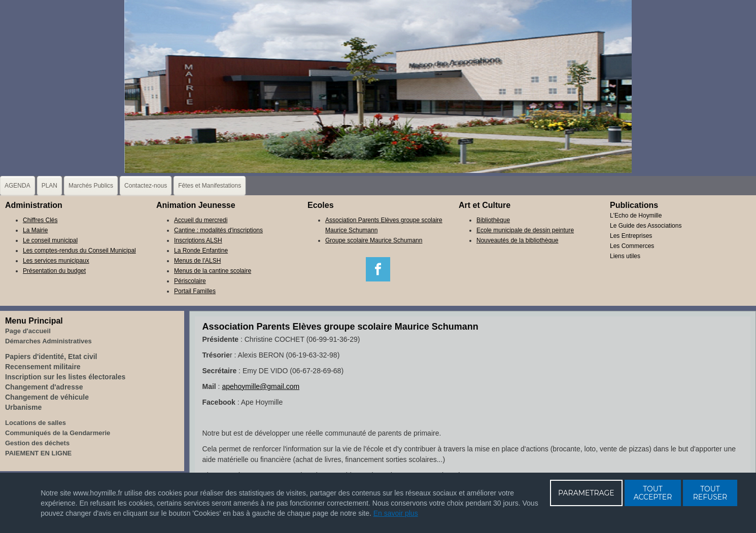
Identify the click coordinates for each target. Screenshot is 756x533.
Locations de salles (36, 423)
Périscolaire (190, 281)
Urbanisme (23, 407)
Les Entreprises (631, 236)
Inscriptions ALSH (198, 240)
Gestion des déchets (37, 443)
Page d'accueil (28, 331)
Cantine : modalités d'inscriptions (218, 230)
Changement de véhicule (47, 397)
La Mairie (35, 230)
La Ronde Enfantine (201, 251)
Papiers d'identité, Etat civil (51, 357)
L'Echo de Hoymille (636, 216)
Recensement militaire (43, 367)
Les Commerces (632, 246)
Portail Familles (195, 291)
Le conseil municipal (50, 240)
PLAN (49, 186)
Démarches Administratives (48, 341)
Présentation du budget (54, 271)
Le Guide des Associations (646, 226)
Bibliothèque (493, 220)
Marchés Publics (91, 186)
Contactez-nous (146, 186)
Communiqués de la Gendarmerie (58, 433)
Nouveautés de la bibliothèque (517, 240)
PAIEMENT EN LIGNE (38, 453)
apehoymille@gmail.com (261, 386)
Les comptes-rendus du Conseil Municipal (79, 251)
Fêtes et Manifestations (210, 186)
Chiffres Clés (40, 220)
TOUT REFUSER (710, 493)
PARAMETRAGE (586, 493)
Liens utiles (625, 256)
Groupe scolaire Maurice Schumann (374, 240)
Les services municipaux (56, 261)
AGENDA (18, 186)
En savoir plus (396, 513)
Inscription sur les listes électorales (65, 377)
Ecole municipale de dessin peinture (525, 230)
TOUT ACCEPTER (653, 493)
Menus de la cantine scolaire (213, 271)
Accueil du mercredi (201, 220)
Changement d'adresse (44, 387)
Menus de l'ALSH (197, 261)
